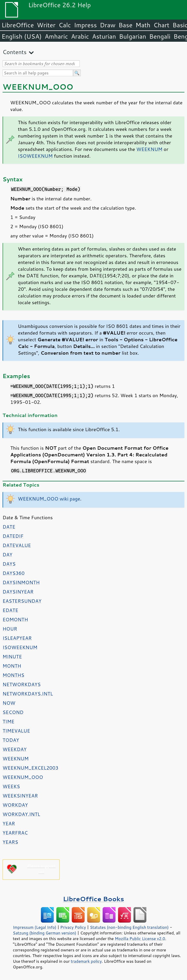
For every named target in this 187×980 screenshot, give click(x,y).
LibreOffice (18, 25)
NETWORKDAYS (22, 684)
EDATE (10, 610)
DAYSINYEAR (18, 592)
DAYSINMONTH (21, 582)
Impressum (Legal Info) (35, 927)
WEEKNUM (149, 149)
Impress (86, 25)
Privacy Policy (73, 927)
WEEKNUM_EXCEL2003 (30, 768)
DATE (9, 527)
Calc (65, 25)
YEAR (9, 823)
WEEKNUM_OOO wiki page (49, 499)
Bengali (160, 36)
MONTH (12, 666)
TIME (8, 721)
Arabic (80, 36)
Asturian (104, 36)
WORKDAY (15, 805)
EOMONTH (15, 619)
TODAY (11, 740)
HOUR (10, 629)
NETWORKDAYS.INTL (28, 694)
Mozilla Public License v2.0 (140, 939)
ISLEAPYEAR (17, 638)
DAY (7, 555)
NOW (9, 703)
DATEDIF (13, 536)
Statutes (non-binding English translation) (129, 927)
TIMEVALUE (16, 731)
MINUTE (12, 657)
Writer (46, 25)
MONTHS (13, 675)
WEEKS (11, 786)
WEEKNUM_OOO (23, 777)
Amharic (56, 36)
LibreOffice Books (94, 899)
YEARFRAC (15, 833)
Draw (108, 25)
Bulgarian (133, 36)
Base (126, 25)
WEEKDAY (15, 749)
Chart (161, 25)
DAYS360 (14, 573)
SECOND (13, 712)
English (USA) (22, 36)
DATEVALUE (17, 545)
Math (143, 25)
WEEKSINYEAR (20, 796)
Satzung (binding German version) (45, 933)
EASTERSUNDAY (22, 601)
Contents (15, 52)
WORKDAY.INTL (21, 814)
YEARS (10, 842)
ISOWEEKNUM (35, 156)
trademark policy (86, 961)
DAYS (9, 564)
